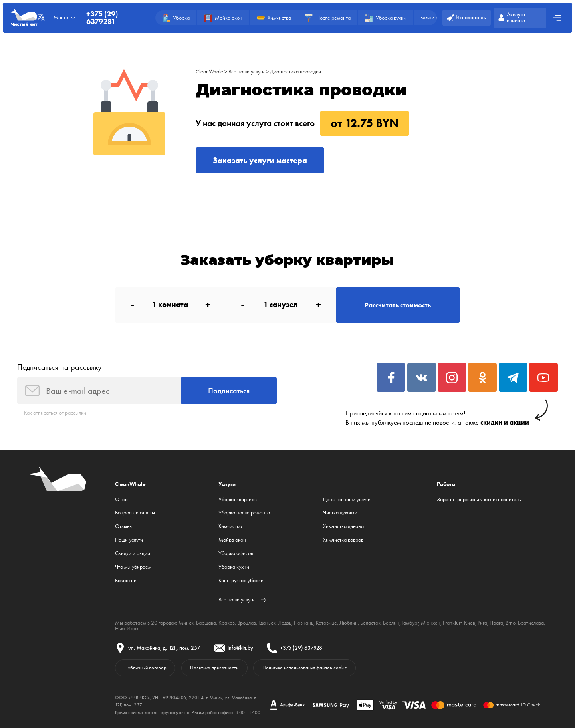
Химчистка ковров (343, 540)
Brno (511, 623)
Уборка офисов (236, 553)
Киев (470, 623)
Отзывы (124, 526)
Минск (186, 623)
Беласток (370, 623)
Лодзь (285, 623)
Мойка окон (232, 540)
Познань (304, 623)
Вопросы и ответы (135, 513)
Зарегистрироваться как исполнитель (479, 499)
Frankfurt (452, 623)
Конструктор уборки (241, 580)
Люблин (349, 623)
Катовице (326, 623)
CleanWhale (209, 72)
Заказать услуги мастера (260, 160)
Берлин (391, 623)
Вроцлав (247, 623)
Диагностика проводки (295, 72)
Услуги (227, 484)
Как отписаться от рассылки (55, 413)
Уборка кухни (234, 567)
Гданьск (267, 623)
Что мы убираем (133, 567)
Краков (227, 623)
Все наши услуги (247, 72)
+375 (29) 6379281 (102, 18)
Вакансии (126, 580)
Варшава (206, 623)
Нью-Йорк (127, 628)
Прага (496, 623)
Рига (482, 623)
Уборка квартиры (238, 499)
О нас (122, 499)
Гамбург (410, 623)
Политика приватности (214, 667)
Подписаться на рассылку (59, 367)
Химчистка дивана (343, 526)
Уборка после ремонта (244, 513)
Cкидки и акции (133, 553)
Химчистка (230, 526)
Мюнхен (431, 623)
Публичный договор (145, 667)
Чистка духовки (340, 513)
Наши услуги (129, 540)
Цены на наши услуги (347, 499)
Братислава (531, 623)
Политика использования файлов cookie (305, 667)
